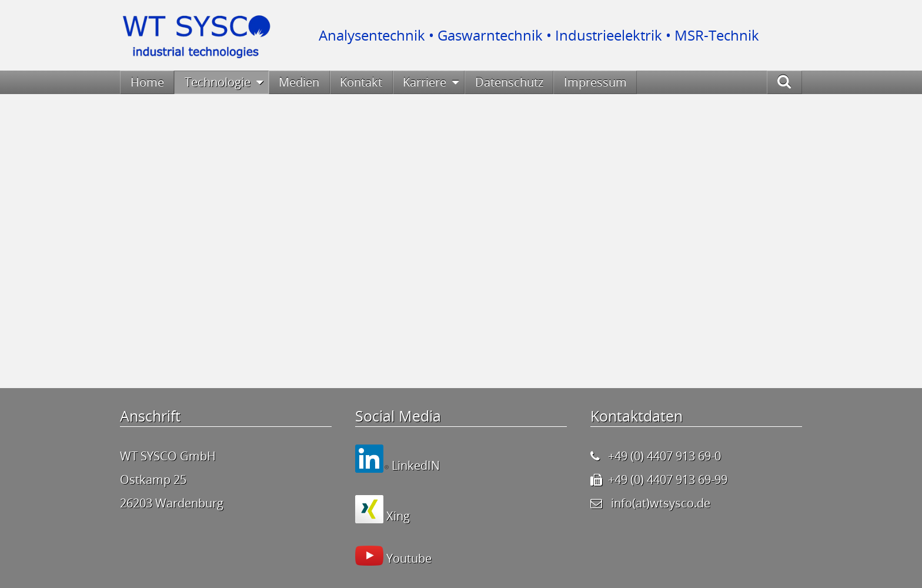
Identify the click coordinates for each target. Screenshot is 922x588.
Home (147, 82)
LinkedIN (414, 465)
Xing (397, 516)
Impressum (595, 82)
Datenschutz (509, 82)
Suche (797, 82)
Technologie (218, 82)
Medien (299, 82)
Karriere (425, 82)
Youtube (407, 558)
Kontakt (361, 82)
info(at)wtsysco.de (661, 503)
